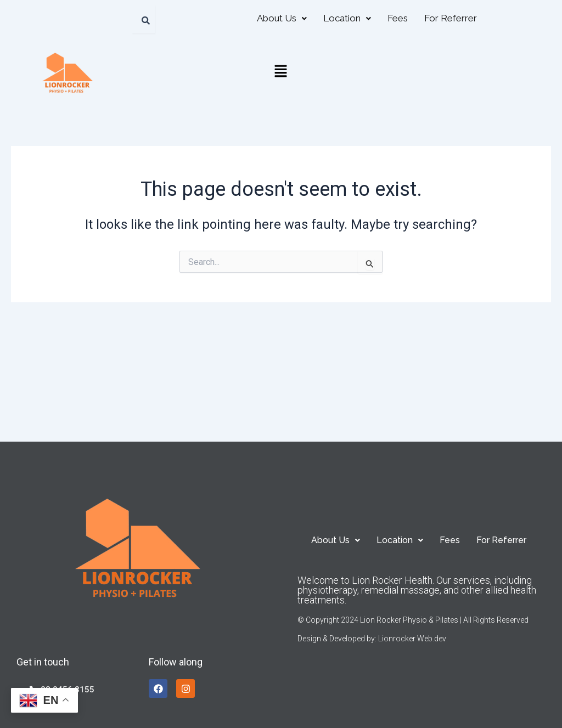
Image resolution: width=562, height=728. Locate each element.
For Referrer (451, 18)
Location (347, 18)
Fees (398, 18)
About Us (282, 18)
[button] (282, 18)
